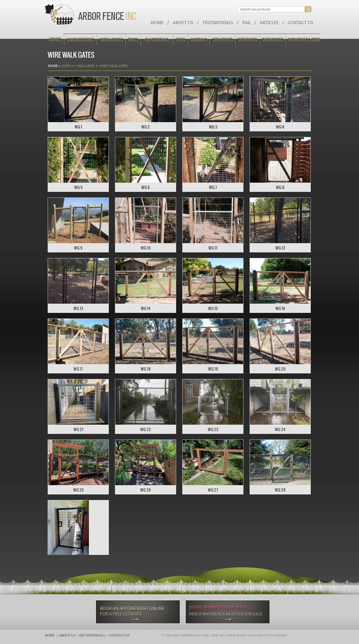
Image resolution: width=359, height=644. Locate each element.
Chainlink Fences (80, 39)
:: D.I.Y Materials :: (157, 39)
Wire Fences (247, 39)
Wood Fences (272, 39)
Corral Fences (111, 39)
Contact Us (301, 22)
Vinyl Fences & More (304, 39)
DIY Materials (92, 635)
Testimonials (218, 22)
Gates (180, 39)
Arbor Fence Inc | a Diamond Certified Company (91, 16)
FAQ (246, 22)
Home (157, 22)
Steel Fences (222, 39)
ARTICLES (269, 22)
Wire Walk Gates (113, 66)
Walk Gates (85, 66)
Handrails (199, 39)
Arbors (55, 39)
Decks (133, 39)
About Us (183, 22)
